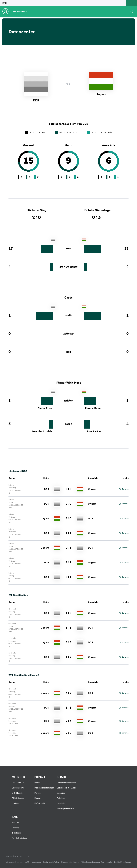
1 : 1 (68, 533)
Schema (124, 489)
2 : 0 (68, 504)
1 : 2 (68, 657)
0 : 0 (68, 489)
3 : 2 (68, 693)
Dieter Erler (45, 408)
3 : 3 (68, 642)
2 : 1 (68, 562)
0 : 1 (68, 548)
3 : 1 (68, 628)
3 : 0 (68, 519)
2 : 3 (68, 721)
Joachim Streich (42, 432)
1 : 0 (68, 613)
